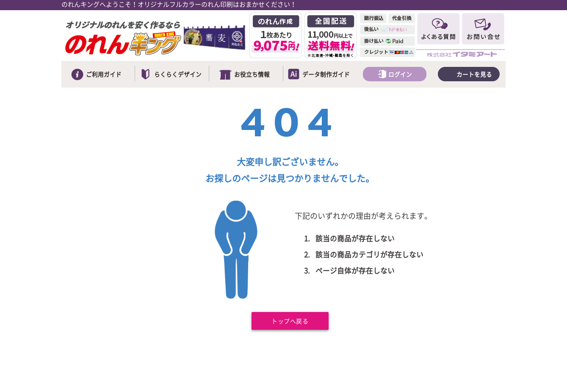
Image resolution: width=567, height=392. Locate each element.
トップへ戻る (290, 322)
